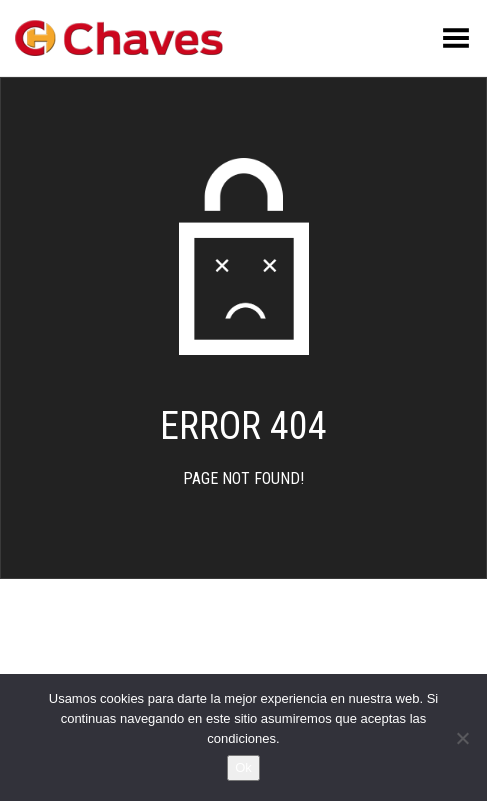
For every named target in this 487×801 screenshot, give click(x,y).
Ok (243, 767)
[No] (462, 738)
